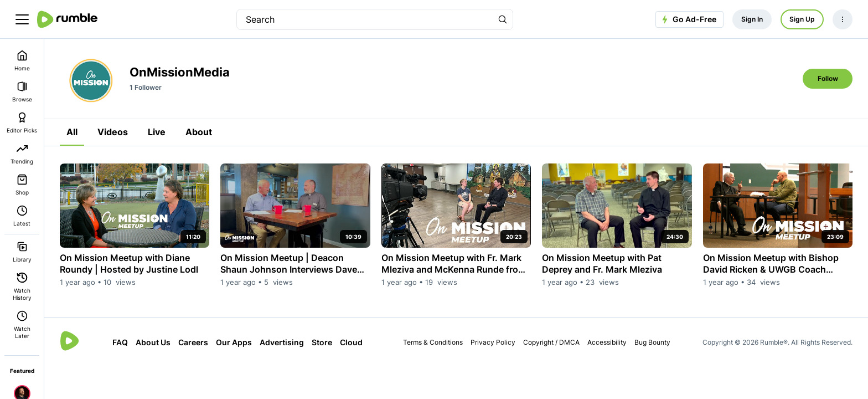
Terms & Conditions (433, 342)
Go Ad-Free (688, 19)
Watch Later (22, 325)
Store (322, 342)
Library (22, 252)
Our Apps (234, 342)
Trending (22, 154)
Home (22, 61)
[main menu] (22, 19)
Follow (828, 78)
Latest (22, 216)
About (199, 132)
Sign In (752, 19)
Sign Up (802, 19)
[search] (365, 19)
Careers (193, 342)
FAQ (120, 342)
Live (157, 132)
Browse (22, 92)
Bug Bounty (652, 342)
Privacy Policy (493, 342)
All (72, 132)
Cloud (351, 342)
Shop (22, 185)
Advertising (282, 342)
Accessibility (607, 342)
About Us (153, 342)
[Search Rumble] (503, 19)
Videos (113, 132)
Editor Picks (22, 123)
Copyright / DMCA (551, 342)
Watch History (22, 287)
